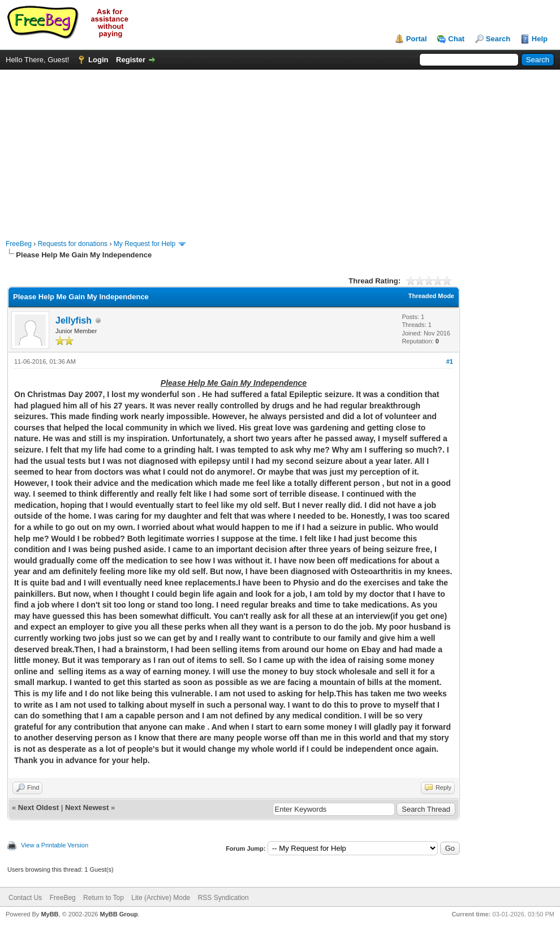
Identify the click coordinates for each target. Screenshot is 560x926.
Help (540, 39)
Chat (456, 39)
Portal (417, 39)
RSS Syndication (223, 898)
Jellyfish (74, 320)
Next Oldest (38, 807)
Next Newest (87, 807)
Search (498, 39)
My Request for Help (145, 244)
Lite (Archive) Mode (161, 898)
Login (98, 60)
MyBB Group (119, 914)
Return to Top (104, 898)
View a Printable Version (55, 845)
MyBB (49, 914)
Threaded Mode (431, 296)
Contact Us (25, 898)
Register (131, 60)
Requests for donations (73, 244)
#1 (450, 361)
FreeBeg (19, 244)
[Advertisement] (280, 149)
